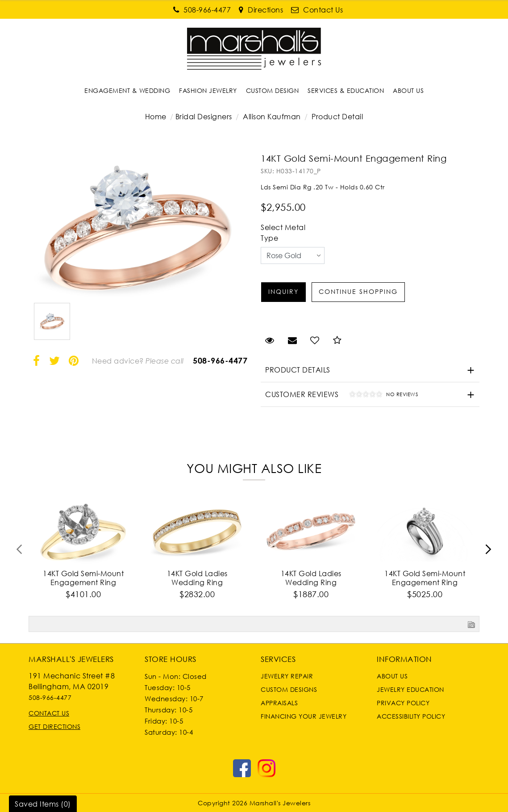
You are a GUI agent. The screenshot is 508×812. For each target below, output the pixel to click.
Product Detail (337, 117)
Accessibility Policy (411, 716)
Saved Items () (43, 804)
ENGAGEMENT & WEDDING (127, 90)
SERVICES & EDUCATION (346, 90)
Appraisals (279, 703)
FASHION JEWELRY (208, 90)
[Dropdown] (127, 90)
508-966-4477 (220, 360)
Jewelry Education (410, 689)
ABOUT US (408, 90)
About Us (392, 676)
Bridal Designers (204, 117)
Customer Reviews (339, 396)
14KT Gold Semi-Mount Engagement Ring (83, 578)
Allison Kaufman (272, 117)
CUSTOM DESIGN (273, 90)
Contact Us (49, 713)
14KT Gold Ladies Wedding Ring (197, 578)
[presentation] (20, 552)
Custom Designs (289, 689)
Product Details (298, 370)
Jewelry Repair (287, 676)
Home (156, 117)
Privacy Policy (403, 703)
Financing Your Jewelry (304, 716)
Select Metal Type (283, 233)
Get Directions (54, 726)
